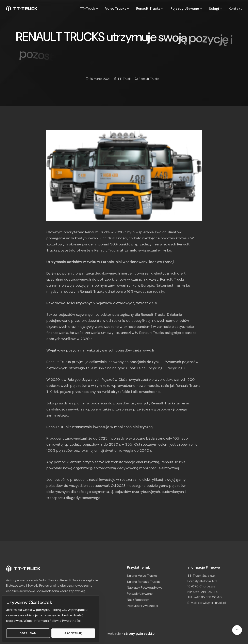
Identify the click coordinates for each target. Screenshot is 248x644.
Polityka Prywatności (65, 621)
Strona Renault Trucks (143, 582)
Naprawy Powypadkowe (145, 588)
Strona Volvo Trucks (142, 576)
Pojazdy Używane (140, 594)
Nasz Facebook (138, 600)
